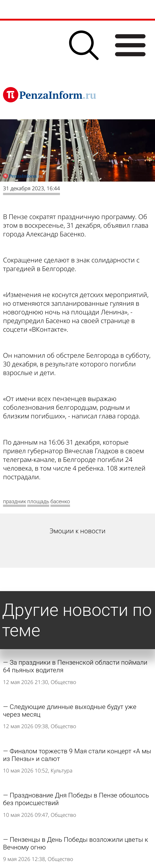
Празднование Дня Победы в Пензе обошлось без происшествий (76, 799)
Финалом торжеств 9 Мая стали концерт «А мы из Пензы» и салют (77, 755)
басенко (60, 501)
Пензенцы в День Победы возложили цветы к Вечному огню (76, 843)
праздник (15, 501)
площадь (38, 501)
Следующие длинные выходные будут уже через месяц (70, 711)
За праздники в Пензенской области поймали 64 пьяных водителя (75, 666)
